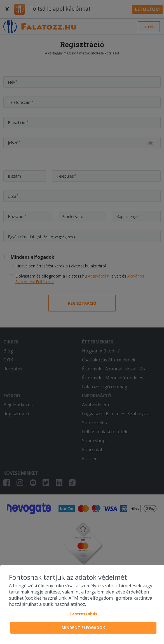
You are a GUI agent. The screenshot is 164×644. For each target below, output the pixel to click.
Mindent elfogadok (83, 628)
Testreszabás (83, 614)
